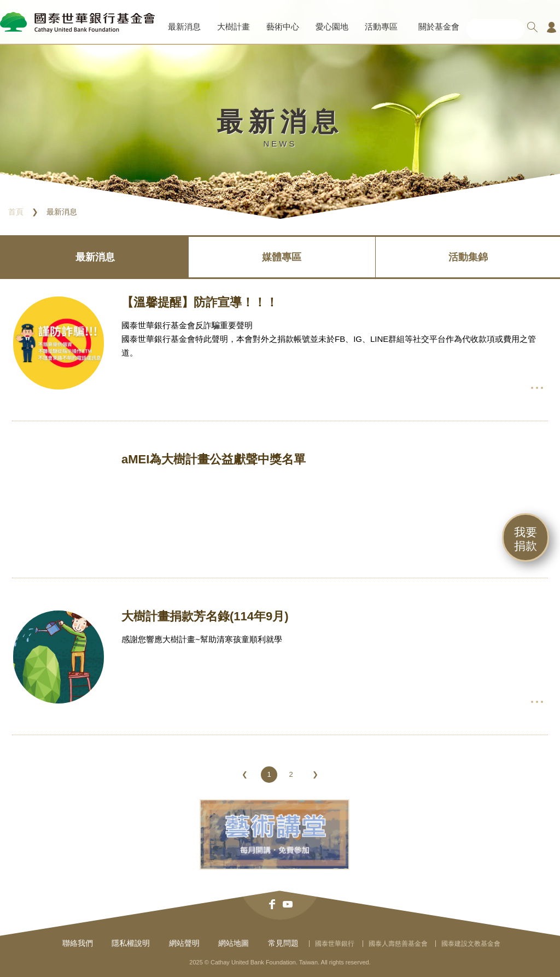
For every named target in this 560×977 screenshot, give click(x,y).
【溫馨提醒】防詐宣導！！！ (200, 302)
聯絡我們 (78, 943)
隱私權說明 (131, 943)
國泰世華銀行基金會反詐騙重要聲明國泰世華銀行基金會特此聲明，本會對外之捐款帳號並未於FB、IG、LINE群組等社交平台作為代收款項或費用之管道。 (329, 339)
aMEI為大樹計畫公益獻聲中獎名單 (214, 459)
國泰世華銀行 (335, 944)
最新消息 (184, 27)
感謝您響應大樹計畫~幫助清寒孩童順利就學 (202, 639)
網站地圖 (234, 943)
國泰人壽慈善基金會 (398, 944)
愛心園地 (332, 27)
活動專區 (381, 27)
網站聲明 (184, 943)
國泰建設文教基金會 (471, 944)
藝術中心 (283, 27)
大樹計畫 (234, 27)
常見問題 (283, 943)
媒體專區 (282, 257)
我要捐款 (526, 539)
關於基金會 (439, 27)
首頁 (16, 212)
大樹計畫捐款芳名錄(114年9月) (205, 616)
